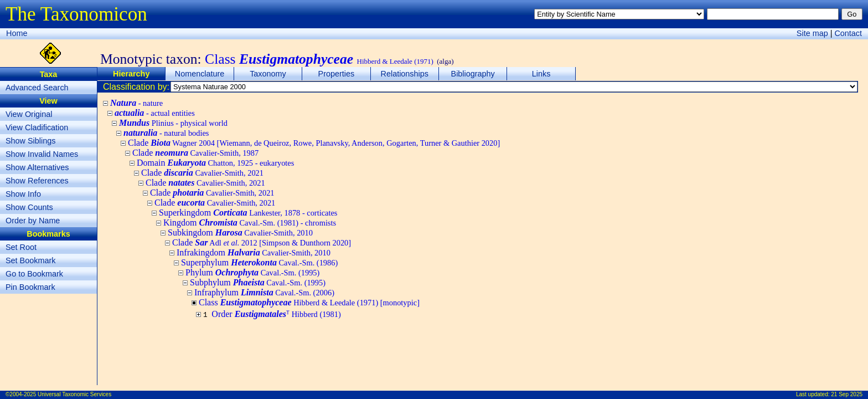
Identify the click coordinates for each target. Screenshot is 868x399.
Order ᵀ (276, 314)
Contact (848, 33)
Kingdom (250, 222)
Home (17, 33)
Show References (37, 181)
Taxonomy (268, 74)
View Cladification (37, 127)
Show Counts (29, 207)
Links (541, 74)
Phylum (252, 272)
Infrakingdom (254, 252)
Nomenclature (200, 74)
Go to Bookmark (34, 274)
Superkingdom (248, 213)
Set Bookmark (30, 260)
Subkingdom (240, 232)
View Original (29, 114)
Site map (812, 33)
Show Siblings (30, 141)
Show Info (23, 194)
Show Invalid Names (42, 154)
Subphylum (258, 282)
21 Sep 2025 (847, 394)
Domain (215, 163)
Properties (337, 74)
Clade (314, 143)
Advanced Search (37, 88)
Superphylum (259, 262)
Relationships (405, 74)
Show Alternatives (37, 167)
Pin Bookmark (30, 287)
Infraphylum (264, 292)
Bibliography (473, 74)
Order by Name (33, 221)
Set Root (21, 247)
